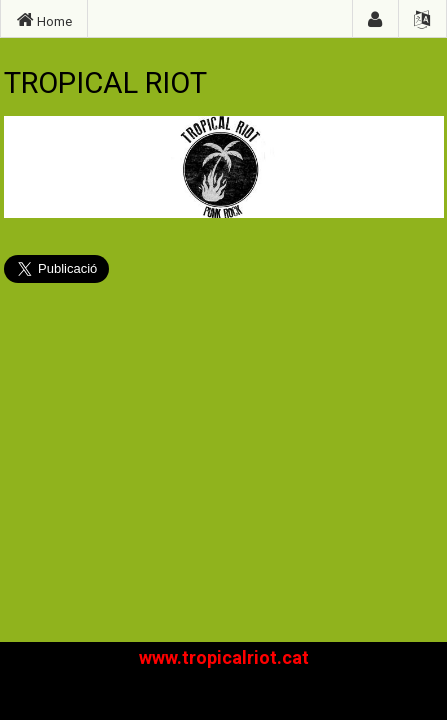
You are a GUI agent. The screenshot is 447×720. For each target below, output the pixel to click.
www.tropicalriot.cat (224, 657)
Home (44, 20)
